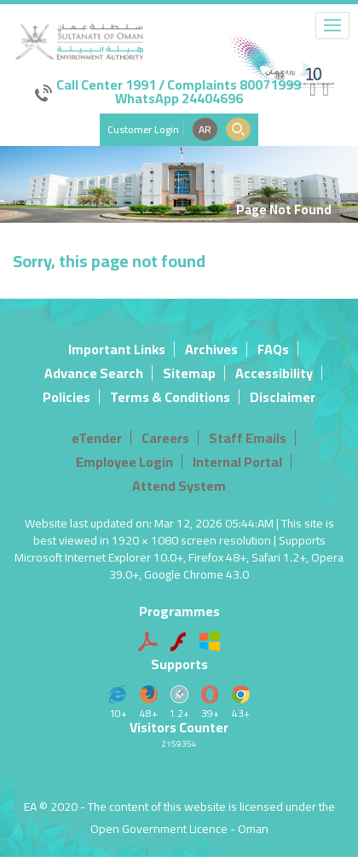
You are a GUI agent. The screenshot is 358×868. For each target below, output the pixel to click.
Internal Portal (237, 462)
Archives (211, 349)
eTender (97, 438)
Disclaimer (283, 397)
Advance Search (94, 373)
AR (205, 129)
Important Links (117, 349)
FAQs (273, 349)
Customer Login (143, 129)
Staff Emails (248, 438)
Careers (165, 438)
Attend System (179, 486)
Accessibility (274, 373)
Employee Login (124, 462)
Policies (66, 397)
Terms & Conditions (170, 397)
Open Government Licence (159, 829)
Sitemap (189, 373)
